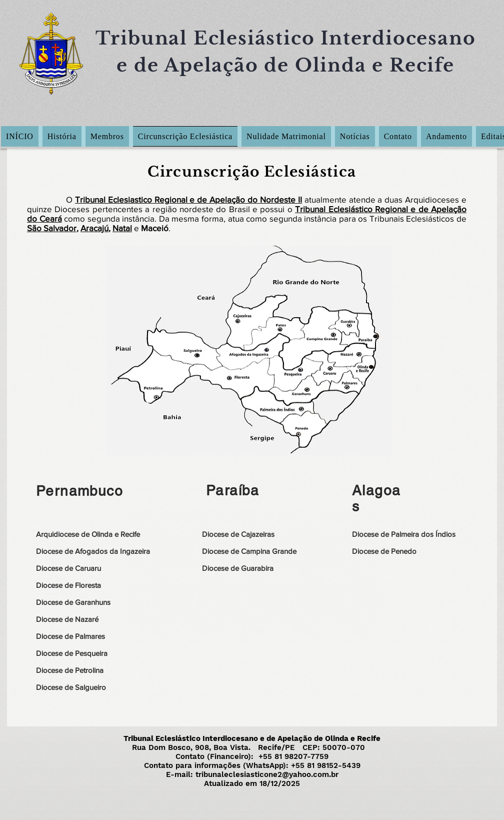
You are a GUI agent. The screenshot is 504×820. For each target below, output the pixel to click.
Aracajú (94, 228)
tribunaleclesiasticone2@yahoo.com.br (267, 774)
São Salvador (52, 228)
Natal (122, 228)
